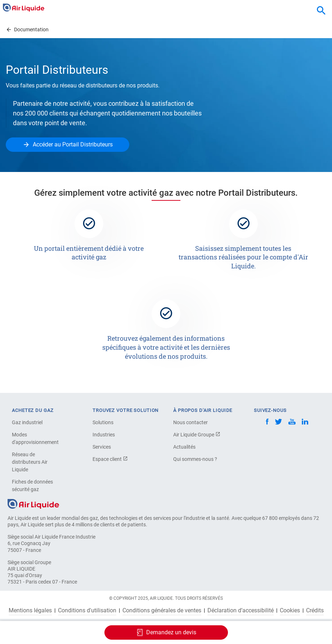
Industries (104, 435)
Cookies (290, 611)
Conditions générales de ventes (162, 611)
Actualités (184, 447)
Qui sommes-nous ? (195, 459)
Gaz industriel (27, 422)
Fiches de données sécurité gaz (32, 486)
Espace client (110, 459)
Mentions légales (30, 611)
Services (102, 447)
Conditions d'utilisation (87, 611)
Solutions (103, 422)
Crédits (315, 611)
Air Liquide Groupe (197, 435)
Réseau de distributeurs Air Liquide (30, 462)
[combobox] (321, 11)
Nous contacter (190, 422)
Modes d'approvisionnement (35, 438)
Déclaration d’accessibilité (241, 611)
